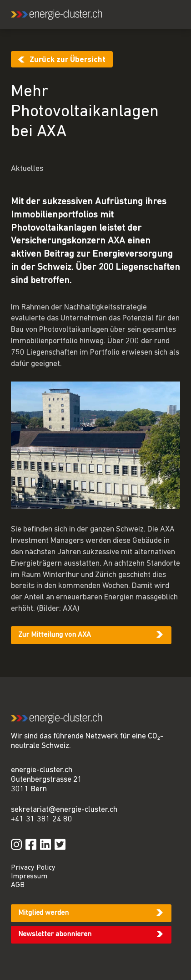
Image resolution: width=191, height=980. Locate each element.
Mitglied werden (43, 913)
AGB (18, 885)
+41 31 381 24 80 (42, 819)
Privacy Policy (33, 868)
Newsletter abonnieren (55, 934)
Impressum (29, 877)
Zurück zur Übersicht (68, 60)
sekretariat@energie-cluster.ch (64, 810)
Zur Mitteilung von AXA (55, 635)
